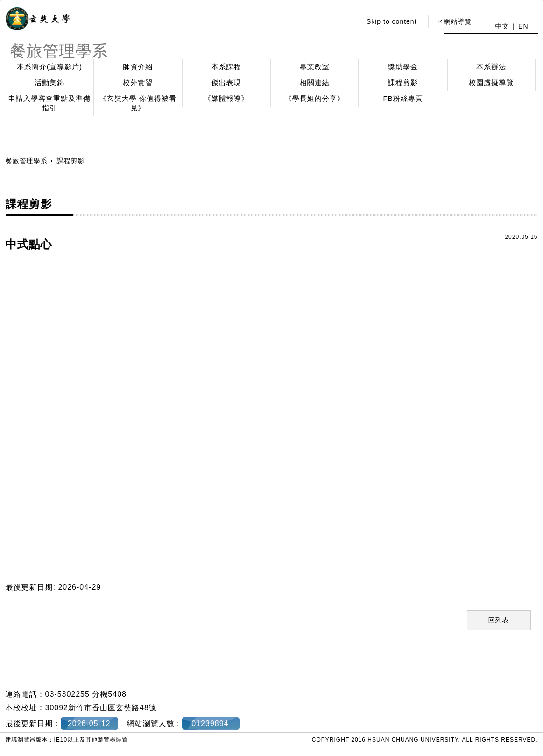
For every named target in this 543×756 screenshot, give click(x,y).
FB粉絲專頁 (403, 98)
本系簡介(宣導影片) (49, 67)
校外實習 (138, 82)
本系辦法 (491, 67)
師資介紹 (138, 67)
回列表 (499, 620)
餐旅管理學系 (27, 161)
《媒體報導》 (226, 98)
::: (342, 21)
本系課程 (226, 67)
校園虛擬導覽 (491, 82)
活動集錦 (49, 82)
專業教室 (315, 67)
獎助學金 (403, 67)
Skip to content (392, 21)
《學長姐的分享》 (315, 98)
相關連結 (315, 82)
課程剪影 (403, 82)
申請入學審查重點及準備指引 (49, 103)
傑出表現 (226, 82)
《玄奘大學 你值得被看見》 (138, 103)
